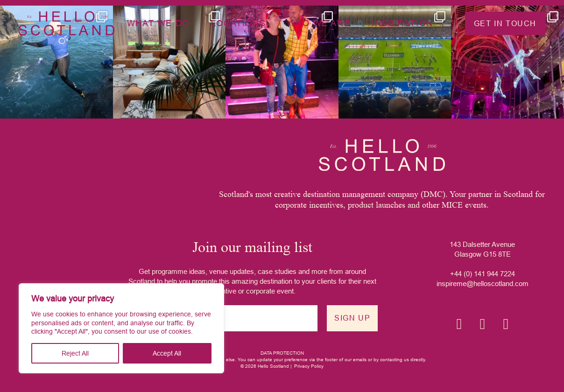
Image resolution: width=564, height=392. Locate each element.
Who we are (319, 23)
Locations (238, 23)
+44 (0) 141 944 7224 (483, 274)
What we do (158, 23)
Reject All (75, 353)
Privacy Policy (309, 366)
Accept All (167, 353)
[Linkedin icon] (482, 324)
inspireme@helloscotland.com (483, 283)
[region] (121, 328)
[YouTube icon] (506, 324)
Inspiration (402, 23)
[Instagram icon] (459, 324)
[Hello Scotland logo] (382, 155)
